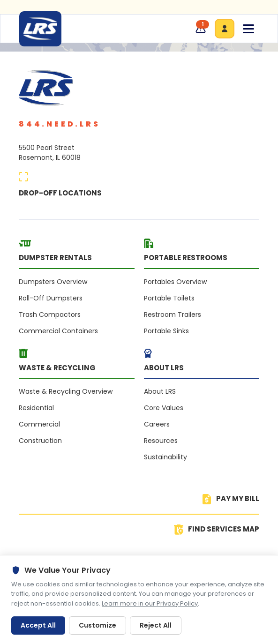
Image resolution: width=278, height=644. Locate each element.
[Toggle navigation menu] (248, 29)
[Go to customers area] (225, 29)
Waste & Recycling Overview (66, 391)
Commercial (39, 424)
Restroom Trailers (173, 315)
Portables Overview (175, 282)
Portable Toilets (169, 298)
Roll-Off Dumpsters (51, 298)
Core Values (164, 408)
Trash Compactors (50, 315)
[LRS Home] (40, 29)
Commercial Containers (58, 331)
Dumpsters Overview (53, 282)
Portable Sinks (166, 331)
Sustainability (165, 457)
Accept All (38, 625)
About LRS (160, 391)
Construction (40, 441)
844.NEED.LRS (60, 124)
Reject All (156, 625)
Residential (36, 408)
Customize (98, 625)
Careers (157, 424)
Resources (161, 441)
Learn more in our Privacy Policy (150, 603)
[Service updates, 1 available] (201, 29)
